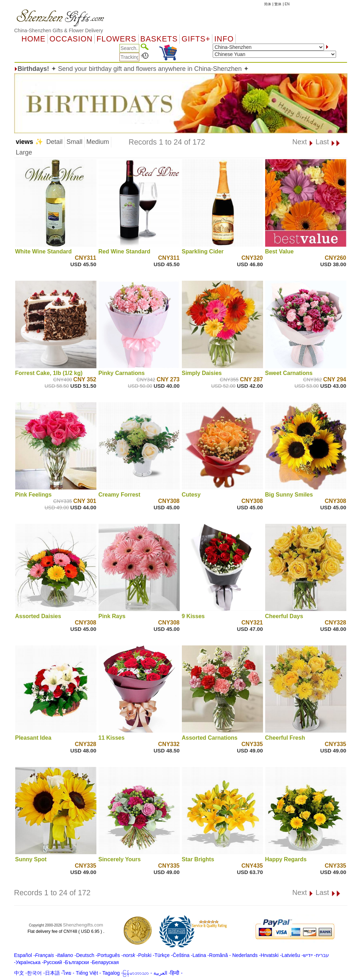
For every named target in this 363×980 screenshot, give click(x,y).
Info (224, 39)
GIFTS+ (196, 39)
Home (34, 39)
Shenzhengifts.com (83, 925)
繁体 (278, 4)
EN (287, 4)
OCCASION (71, 39)
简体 (268, 4)
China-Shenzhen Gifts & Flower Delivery (59, 30)
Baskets (159, 39)
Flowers (116, 39)
